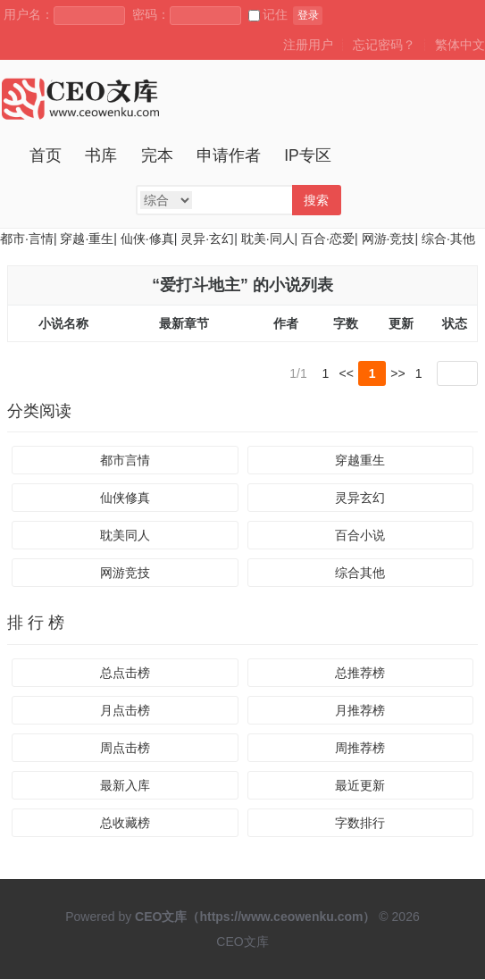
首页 (46, 155)
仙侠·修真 (147, 239)
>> (397, 373)
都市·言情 (27, 239)
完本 (157, 155)
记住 (268, 14)
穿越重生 (360, 461)
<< (347, 373)
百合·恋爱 (328, 239)
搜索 (316, 200)
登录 (308, 15)
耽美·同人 (268, 239)
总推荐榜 (360, 674)
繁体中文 (460, 45)
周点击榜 (125, 749)
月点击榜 (125, 711)
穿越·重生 (87, 239)
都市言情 (125, 461)
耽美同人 (125, 536)
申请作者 (229, 155)
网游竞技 (125, 574)
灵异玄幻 (360, 498)
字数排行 (360, 824)
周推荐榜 (360, 749)
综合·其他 (448, 239)
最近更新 (360, 786)
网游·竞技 (389, 239)
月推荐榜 (360, 711)
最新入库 (125, 786)
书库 (101, 155)
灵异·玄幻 (207, 239)
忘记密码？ (384, 45)
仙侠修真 (125, 498)
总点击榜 (125, 674)
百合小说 (360, 536)
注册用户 (308, 45)
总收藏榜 (125, 824)
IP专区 (308, 155)
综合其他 (360, 574)
